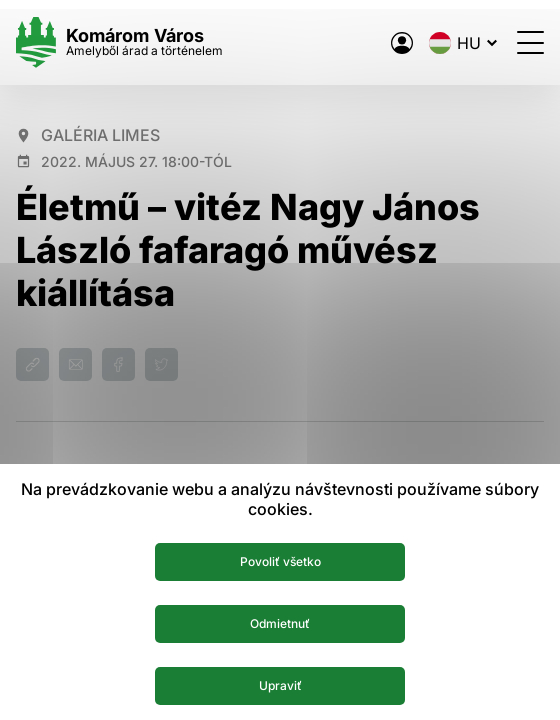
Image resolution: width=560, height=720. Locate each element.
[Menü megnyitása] (530, 42)
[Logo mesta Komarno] (119, 42)
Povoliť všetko (280, 561)
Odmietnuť (280, 623)
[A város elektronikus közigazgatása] (402, 43)
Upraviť (280, 685)
